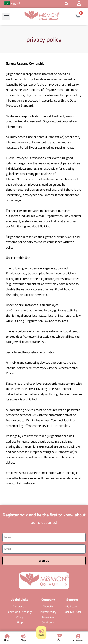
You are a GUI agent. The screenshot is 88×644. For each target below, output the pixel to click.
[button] (66, 4)
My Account (78, 640)
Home (7, 640)
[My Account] (78, 636)
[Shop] (23, 636)
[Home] (7, 636)
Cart (59, 640)
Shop (23, 640)
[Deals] (41, 631)
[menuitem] (12, 3)
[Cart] (59, 636)
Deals (41, 635)
